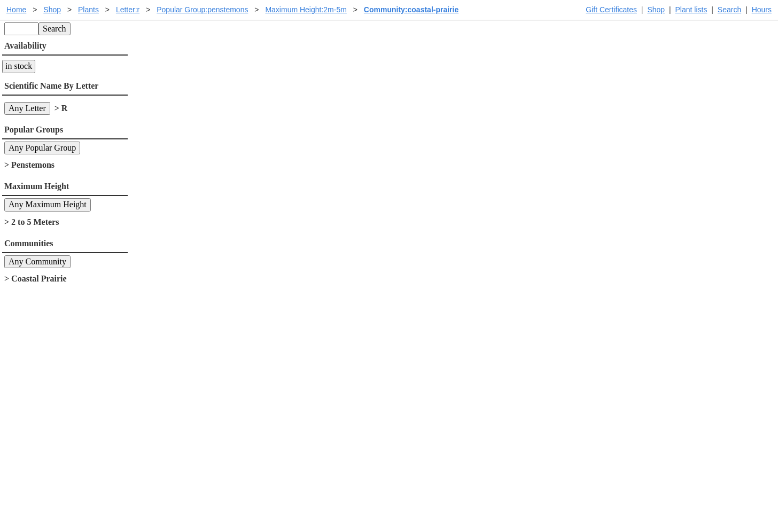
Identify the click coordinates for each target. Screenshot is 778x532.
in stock (19, 66)
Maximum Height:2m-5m (306, 10)
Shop (656, 10)
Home (16, 10)
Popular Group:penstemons (202, 10)
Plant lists (691, 10)
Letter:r (128, 10)
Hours (762, 10)
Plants (88, 10)
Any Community (37, 261)
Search (729, 10)
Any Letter (27, 108)
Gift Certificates (611, 10)
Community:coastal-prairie (411, 10)
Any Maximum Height (48, 204)
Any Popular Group (42, 148)
